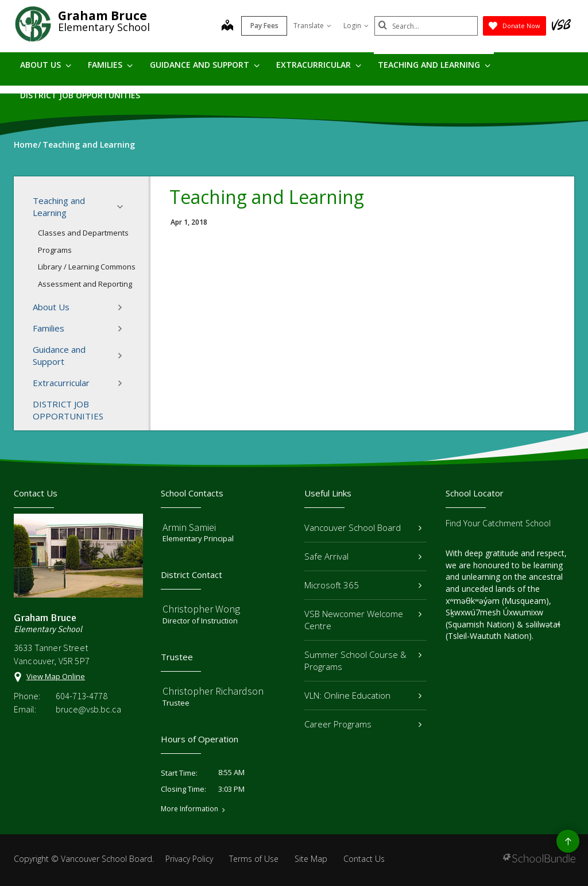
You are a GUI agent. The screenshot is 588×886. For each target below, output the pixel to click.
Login (356, 26)
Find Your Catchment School (498, 523)
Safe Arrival (363, 556)
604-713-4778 (82, 696)
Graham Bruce (102, 16)
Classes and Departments (83, 233)
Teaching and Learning (434, 65)
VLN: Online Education (363, 695)
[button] (123, 207)
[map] (227, 26)
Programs (55, 250)
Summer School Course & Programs (363, 660)
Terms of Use (254, 859)
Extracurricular (319, 65)
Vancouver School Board (363, 527)
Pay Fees (264, 26)
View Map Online (56, 676)
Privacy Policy (189, 859)
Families (110, 65)
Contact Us (364, 859)
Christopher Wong (201, 609)
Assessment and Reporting (85, 284)
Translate (312, 26)
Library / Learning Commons (87, 267)
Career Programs (363, 724)
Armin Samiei (189, 527)
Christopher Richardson (213, 691)
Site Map (311, 859)
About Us (46, 65)
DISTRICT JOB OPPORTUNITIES (80, 95)
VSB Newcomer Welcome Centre (363, 620)
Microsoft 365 (363, 585)
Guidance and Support (205, 65)
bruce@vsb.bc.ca (88, 709)
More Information (189, 809)
